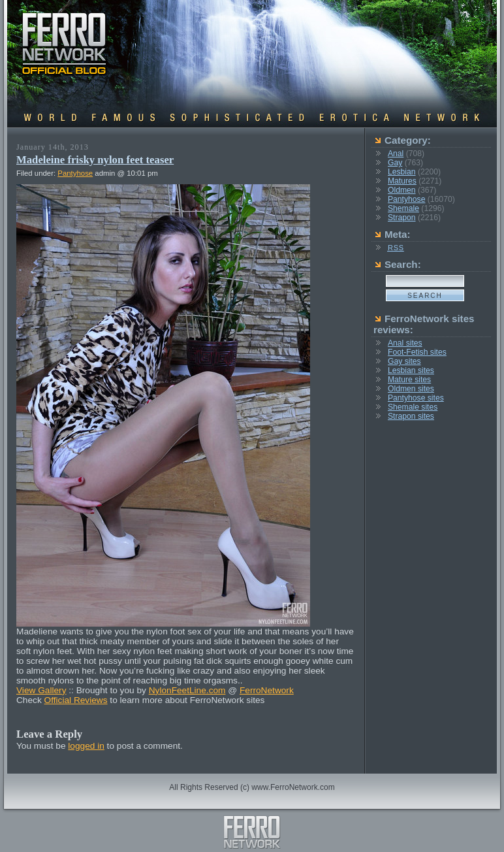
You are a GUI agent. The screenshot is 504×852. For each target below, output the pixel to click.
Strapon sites (411, 416)
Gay (395, 163)
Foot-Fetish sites (417, 352)
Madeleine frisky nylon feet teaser (95, 160)
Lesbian (402, 172)
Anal (396, 154)
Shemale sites (413, 407)
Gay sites (404, 361)
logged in (86, 746)
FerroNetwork (267, 690)
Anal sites (405, 343)
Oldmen (402, 190)
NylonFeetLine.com (187, 690)
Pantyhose (75, 173)
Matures (402, 181)
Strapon (402, 218)
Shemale (403, 208)
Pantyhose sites (416, 398)
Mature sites (409, 380)
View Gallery (41, 690)
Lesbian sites (411, 370)
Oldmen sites (411, 389)
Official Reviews (76, 700)
